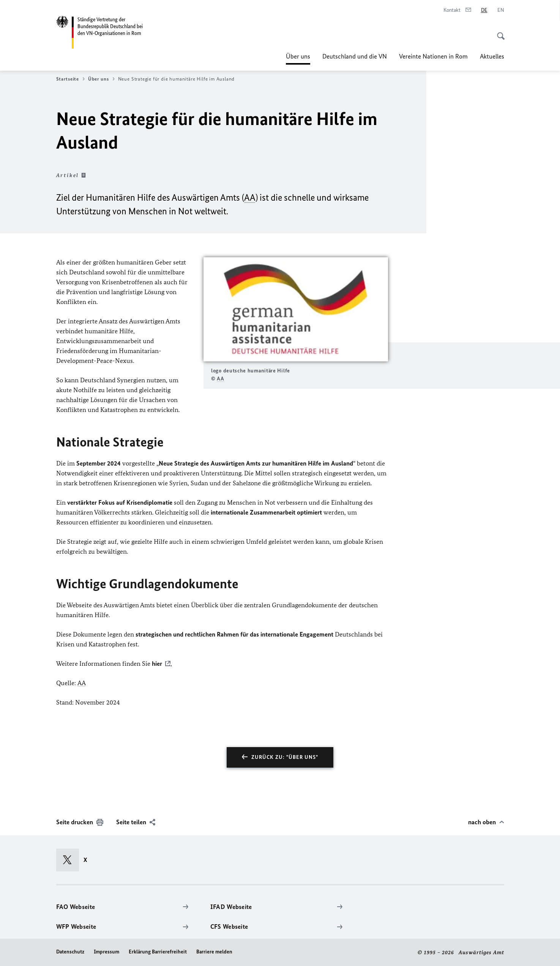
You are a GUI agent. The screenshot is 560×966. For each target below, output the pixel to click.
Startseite (70, 79)
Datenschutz (70, 952)
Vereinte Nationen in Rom (433, 56)
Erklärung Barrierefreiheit (158, 952)
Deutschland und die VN (355, 56)
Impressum (106, 952)
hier (157, 664)
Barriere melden (214, 952)
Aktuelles (492, 56)
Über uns (298, 56)
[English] (501, 10)
